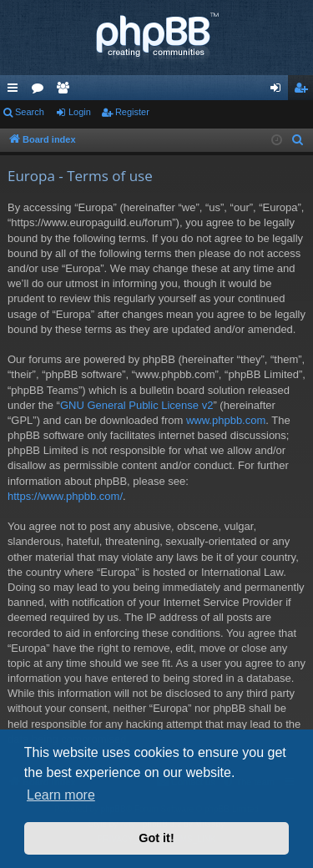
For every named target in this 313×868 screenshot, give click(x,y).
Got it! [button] (156, 838)
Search (30, 112)
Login (80, 112)
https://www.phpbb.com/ (65, 496)
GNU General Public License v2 (137, 405)
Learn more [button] (61, 795)
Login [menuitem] (279, 91)
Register (132, 112)
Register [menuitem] (304, 91)
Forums (41, 91)
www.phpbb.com (226, 420)
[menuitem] (298, 140)
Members (66, 91)
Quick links (16, 91)
